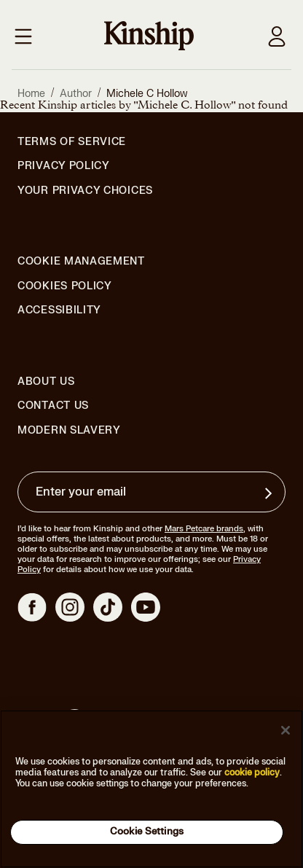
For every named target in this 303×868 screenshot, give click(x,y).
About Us (46, 382)
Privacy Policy (64, 166)
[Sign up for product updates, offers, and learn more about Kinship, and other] (270, 493)
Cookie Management (81, 261)
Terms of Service (72, 142)
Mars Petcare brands (204, 529)
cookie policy (252, 773)
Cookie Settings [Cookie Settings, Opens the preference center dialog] (147, 832)
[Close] (286, 730)
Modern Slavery (69, 431)
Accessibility (59, 310)
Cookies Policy (65, 286)
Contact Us (53, 406)
